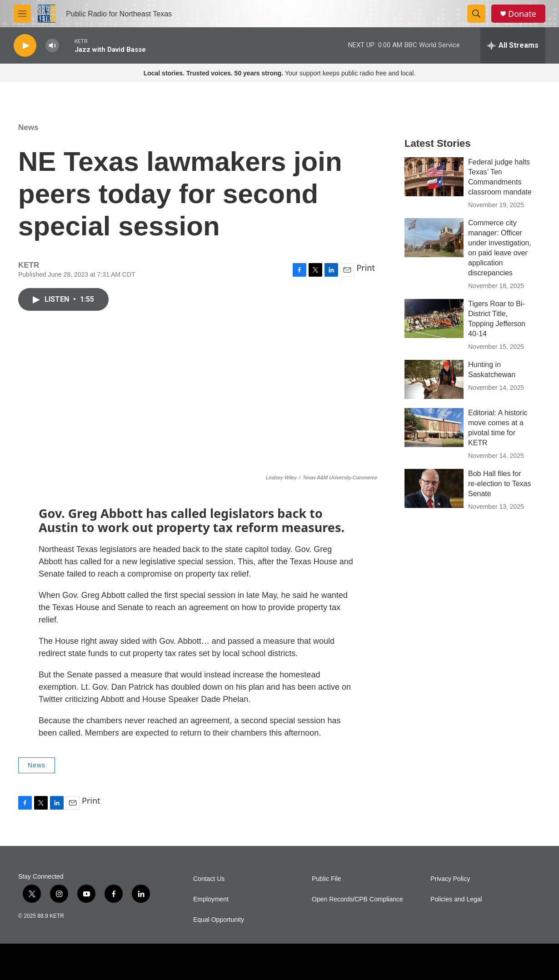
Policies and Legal (456, 899)
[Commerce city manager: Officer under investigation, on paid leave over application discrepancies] (434, 238)
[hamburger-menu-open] (22, 14)
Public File (327, 879)
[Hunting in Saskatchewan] (434, 379)
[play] (25, 46)
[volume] (52, 46)
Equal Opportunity (219, 920)
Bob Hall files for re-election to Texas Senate (499, 484)
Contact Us (209, 879)
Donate (522, 14)
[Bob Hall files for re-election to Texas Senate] (434, 488)
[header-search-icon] (476, 14)
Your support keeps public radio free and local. (280, 73)
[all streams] (513, 45)
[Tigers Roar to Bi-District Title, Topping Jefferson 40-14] (434, 318)
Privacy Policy (450, 879)
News (28, 127)
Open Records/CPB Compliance (357, 899)
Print (366, 268)
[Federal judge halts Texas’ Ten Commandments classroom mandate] (434, 177)
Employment (211, 899)
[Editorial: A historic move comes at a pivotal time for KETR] (434, 428)
